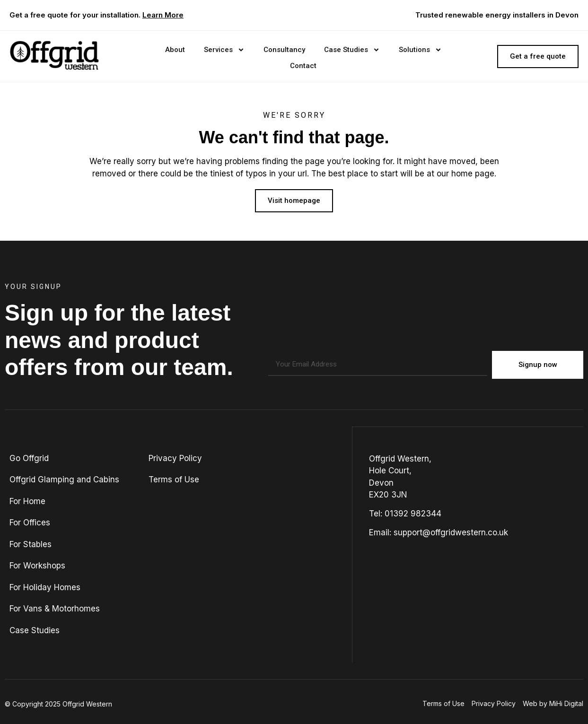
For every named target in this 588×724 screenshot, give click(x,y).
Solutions (420, 50)
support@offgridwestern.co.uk (451, 532)
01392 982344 (413, 513)
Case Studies (352, 50)
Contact (303, 66)
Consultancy (284, 50)
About (175, 50)
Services (224, 50)
